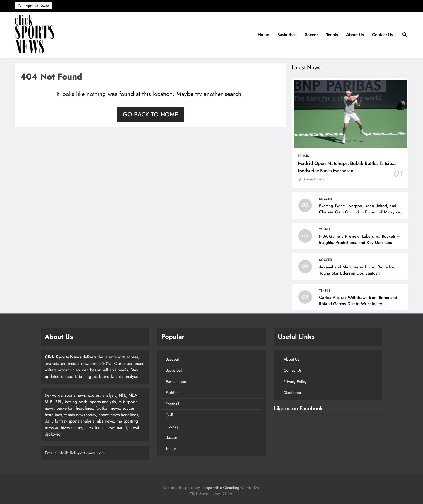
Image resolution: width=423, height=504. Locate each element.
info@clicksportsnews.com (81, 453)
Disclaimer (292, 393)
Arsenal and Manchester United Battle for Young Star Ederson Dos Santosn (357, 270)
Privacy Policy (295, 382)
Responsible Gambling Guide (226, 488)
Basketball (287, 35)
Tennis (332, 35)
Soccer (311, 35)
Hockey (172, 426)
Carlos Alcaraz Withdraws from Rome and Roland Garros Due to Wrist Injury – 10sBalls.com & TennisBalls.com (358, 304)
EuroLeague (176, 382)
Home (263, 35)
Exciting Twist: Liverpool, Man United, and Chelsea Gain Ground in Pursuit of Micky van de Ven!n (361, 212)
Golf (169, 415)
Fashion (172, 393)
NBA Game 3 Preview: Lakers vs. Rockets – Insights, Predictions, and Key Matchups (360, 239)
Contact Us (383, 35)
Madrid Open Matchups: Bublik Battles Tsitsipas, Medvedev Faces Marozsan (348, 167)
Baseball (173, 359)
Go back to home (151, 114)
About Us (355, 35)
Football (172, 404)
